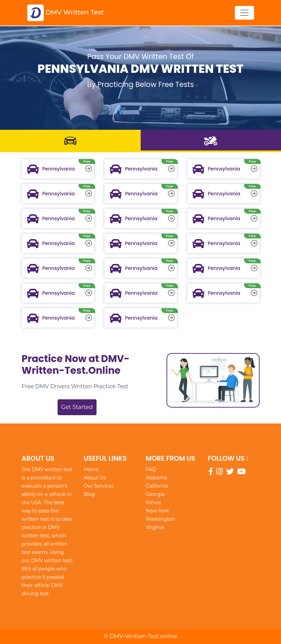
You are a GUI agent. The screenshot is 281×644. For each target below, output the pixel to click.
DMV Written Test (66, 13)
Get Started (77, 407)
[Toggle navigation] (244, 13)
